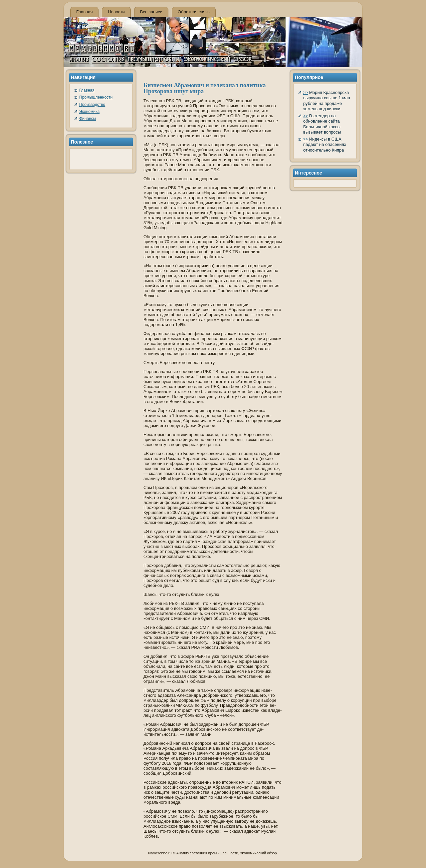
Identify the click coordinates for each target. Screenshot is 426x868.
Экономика (89, 112)
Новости (116, 12)
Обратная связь (194, 12)
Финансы (88, 119)
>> (306, 93)
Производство (92, 105)
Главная (84, 12)
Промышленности (96, 97)
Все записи (151, 12)
